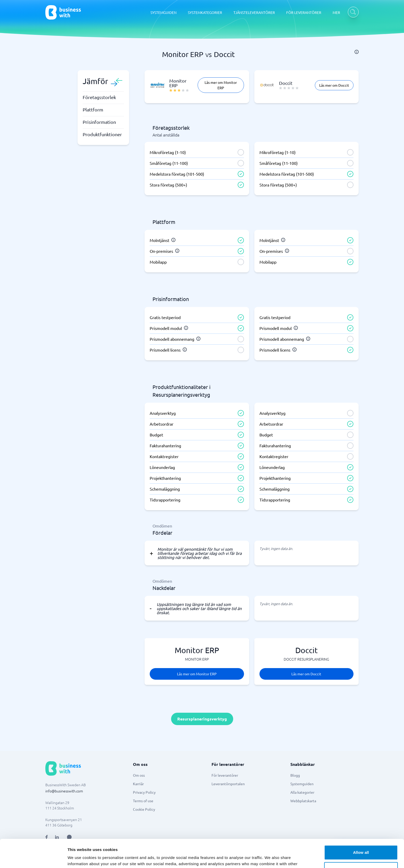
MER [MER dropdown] (336, 12)
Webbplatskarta (303, 801)
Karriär (138, 784)
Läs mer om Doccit (334, 85)
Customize (361, 843)
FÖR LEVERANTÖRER (304, 12)
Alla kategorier (302, 792)
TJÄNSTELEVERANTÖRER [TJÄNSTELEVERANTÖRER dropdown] (254, 12)
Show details (79, 858)
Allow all (361, 826)
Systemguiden (302, 784)
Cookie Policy (144, 809)
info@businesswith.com (64, 791)
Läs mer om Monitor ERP (221, 85)
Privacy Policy (144, 792)
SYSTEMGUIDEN (163, 12)
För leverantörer (225, 775)
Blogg (295, 775)
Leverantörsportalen (228, 784)
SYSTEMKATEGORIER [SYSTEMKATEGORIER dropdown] (205, 12)
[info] (357, 52)
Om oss (139, 775)
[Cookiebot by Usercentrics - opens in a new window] (33, 858)
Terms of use (143, 801)
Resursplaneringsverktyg (202, 719)
